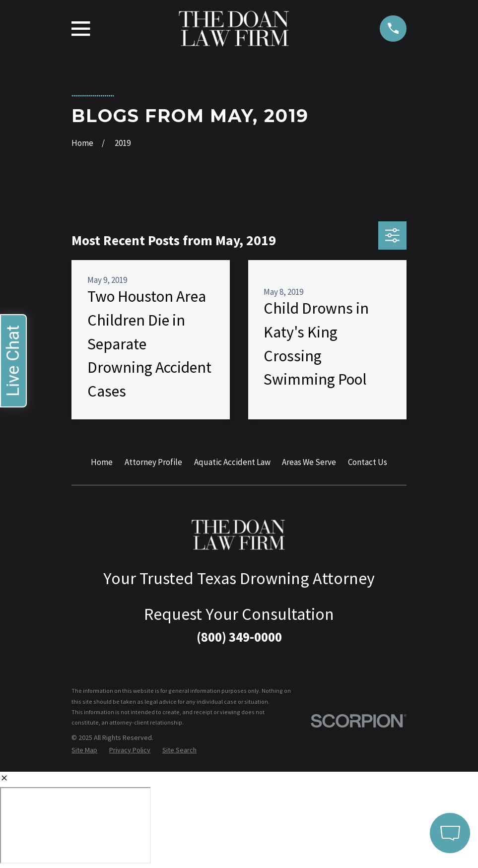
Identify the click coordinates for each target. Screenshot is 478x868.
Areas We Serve (309, 462)
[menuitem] (84, 750)
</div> (75, 825)
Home (102, 462)
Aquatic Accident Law (232, 462)
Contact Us (368, 462)
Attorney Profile (153, 462)
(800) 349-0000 (239, 637)
